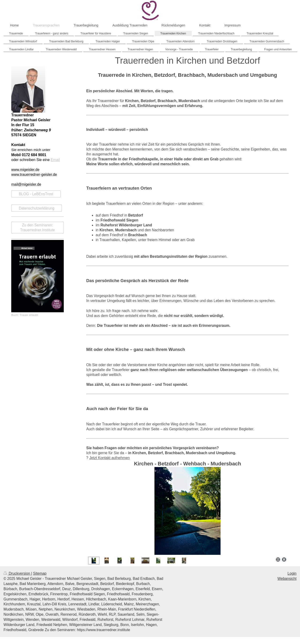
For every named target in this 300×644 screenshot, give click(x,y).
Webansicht (287, 579)
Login (292, 573)
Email (55, 160)
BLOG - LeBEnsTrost (36, 194)
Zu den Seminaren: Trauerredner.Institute (38, 228)
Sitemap (40, 573)
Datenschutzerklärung (37, 208)
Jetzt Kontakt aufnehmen (110, 458)
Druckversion (17, 573)
